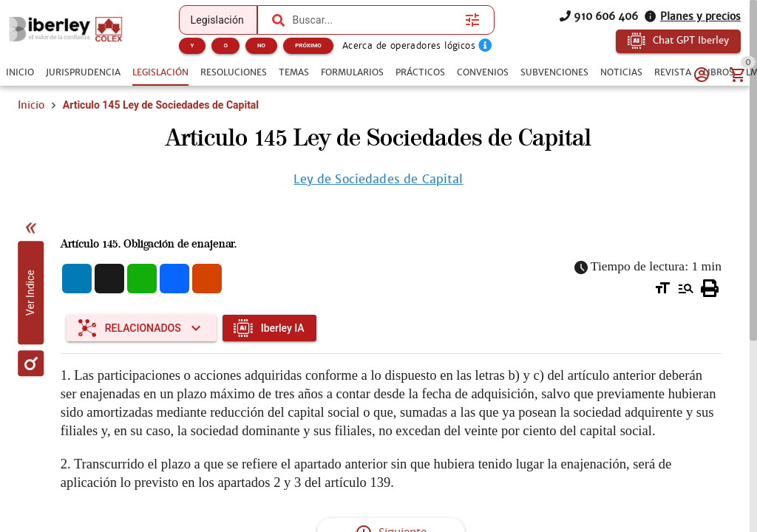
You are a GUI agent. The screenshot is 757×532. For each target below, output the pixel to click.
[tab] (20, 72)
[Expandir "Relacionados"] (142, 337)
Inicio (31, 105)
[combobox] (376, 20)
